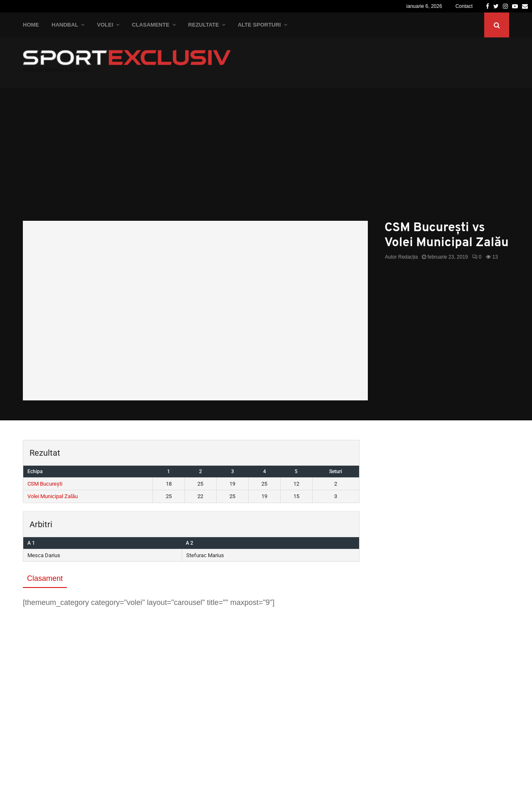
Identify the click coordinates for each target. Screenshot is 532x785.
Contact (464, 6)
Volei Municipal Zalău (53, 496)
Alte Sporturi (259, 25)
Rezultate (204, 25)
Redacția (408, 257)
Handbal (65, 25)
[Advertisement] (266, 158)
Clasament (45, 578)
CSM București (45, 484)
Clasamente (150, 25)
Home (31, 25)
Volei (105, 25)
